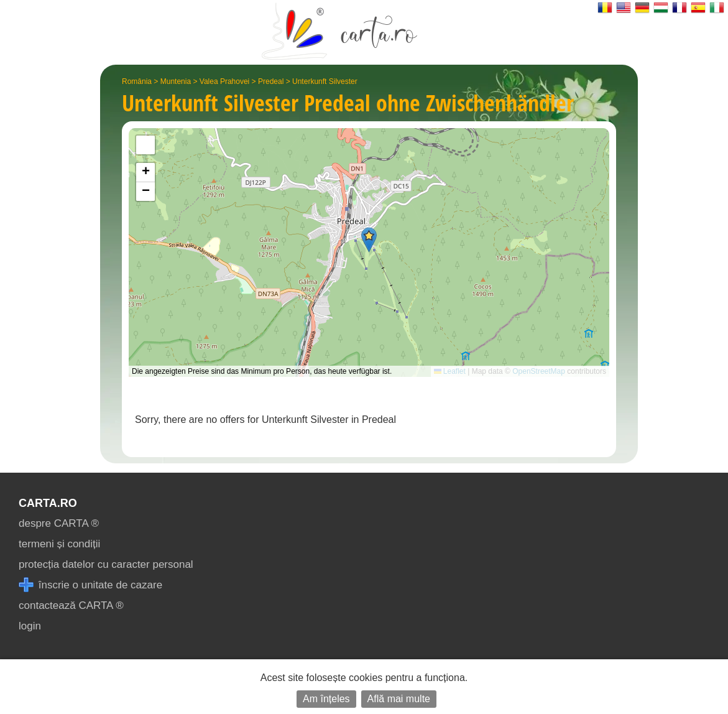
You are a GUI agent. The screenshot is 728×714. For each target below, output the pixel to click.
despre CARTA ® (59, 523)
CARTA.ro (48, 503)
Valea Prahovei (225, 81)
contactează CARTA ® (71, 605)
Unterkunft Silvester (325, 81)
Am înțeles (326, 699)
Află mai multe (399, 699)
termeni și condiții (59, 544)
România (137, 81)
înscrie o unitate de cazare (90, 585)
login (30, 626)
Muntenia (176, 81)
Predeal (271, 81)
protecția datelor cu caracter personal (106, 564)
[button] (369, 240)
